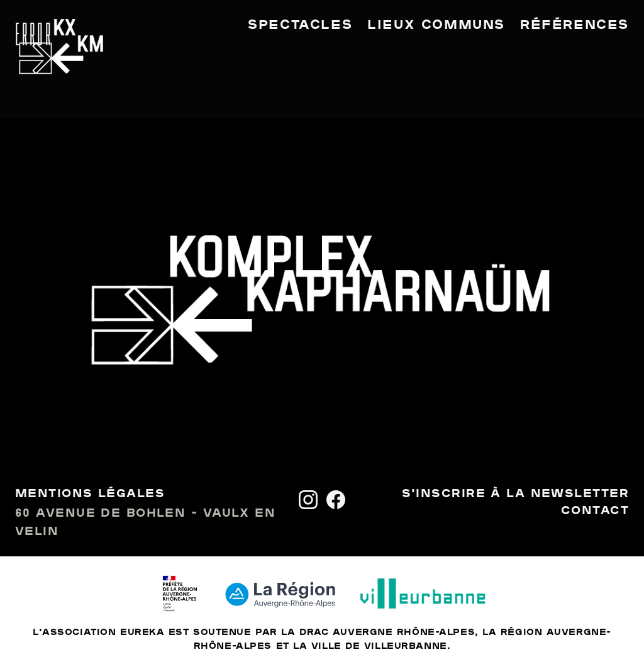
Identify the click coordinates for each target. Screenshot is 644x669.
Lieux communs (436, 25)
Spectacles (300, 25)
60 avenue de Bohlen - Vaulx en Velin (145, 523)
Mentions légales (90, 494)
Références (575, 25)
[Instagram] (308, 500)
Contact (595, 511)
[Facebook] (336, 500)
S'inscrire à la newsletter (515, 494)
